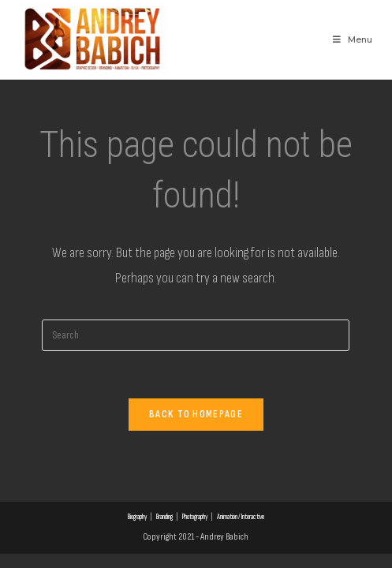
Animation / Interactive (241, 517)
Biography (137, 517)
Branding (164, 517)
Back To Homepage (196, 414)
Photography (195, 517)
